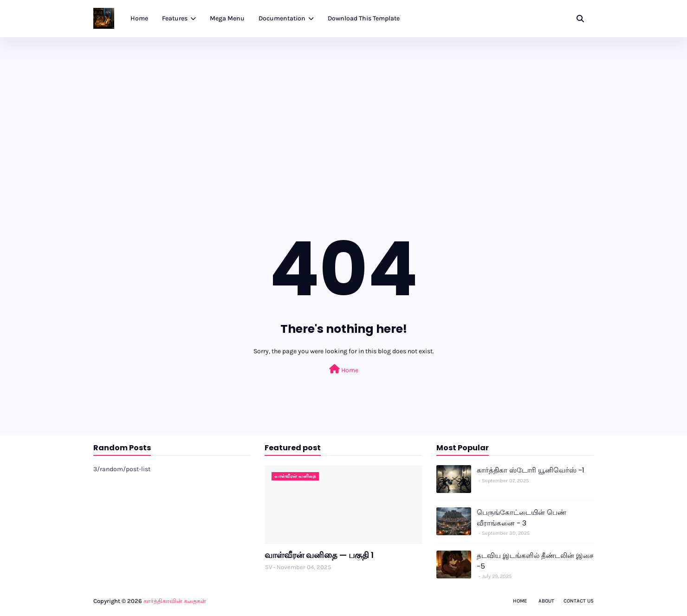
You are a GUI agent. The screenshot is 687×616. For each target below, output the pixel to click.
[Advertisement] (343, 107)
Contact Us (579, 601)
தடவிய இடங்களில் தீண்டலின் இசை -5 (535, 561)
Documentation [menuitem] (282, 18)
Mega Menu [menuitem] (227, 18)
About (546, 601)
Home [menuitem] (139, 18)
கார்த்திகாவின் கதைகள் (175, 601)
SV (269, 567)
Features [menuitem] (175, 18)
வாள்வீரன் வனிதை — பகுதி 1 (319, 555)
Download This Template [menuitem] (364, 18)
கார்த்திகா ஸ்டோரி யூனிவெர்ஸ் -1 (531, 470)
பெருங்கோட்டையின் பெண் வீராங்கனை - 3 (522, 518)
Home (344, 369)
